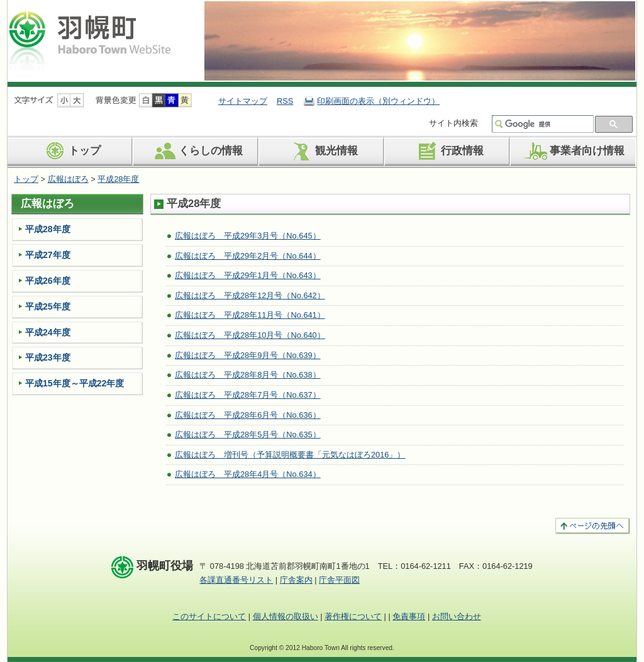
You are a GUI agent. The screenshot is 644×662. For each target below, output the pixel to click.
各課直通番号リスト (236, 580)
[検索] (548, 124)
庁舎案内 (296, 580)
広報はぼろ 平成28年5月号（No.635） (248, 435)
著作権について (353, 616)
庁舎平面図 (339, 580)
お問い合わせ (457, 616)
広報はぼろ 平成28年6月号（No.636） (248, 415)
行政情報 (448, 151)
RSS (285, 101)
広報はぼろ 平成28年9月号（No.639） (248, 355)
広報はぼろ (68, 179)
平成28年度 (118, 179)
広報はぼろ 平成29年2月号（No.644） (248, 256)
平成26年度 (48, 281)
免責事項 (409, 616)
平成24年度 (48, 332)
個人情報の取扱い (286, 616)
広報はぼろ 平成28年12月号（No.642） (250, 295)
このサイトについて (209, 616)
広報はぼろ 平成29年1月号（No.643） (248, 275)
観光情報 (322, 151)
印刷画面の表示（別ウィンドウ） (378, 101)
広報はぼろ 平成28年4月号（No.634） (248, 474)
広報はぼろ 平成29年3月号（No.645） (248, 236)
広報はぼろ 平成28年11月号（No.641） (250, 315)
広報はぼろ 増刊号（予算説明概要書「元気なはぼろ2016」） (290, 455)
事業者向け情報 (573, 151)
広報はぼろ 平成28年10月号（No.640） (250, 335)
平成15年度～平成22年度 (75, 383)
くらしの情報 (197, 151)
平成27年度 (48, 255)
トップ (70, 151)
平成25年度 (48, 306)
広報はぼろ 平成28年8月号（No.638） (248, 375)
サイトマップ (243, 101)
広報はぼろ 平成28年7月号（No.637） (248, 395)
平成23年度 (48, 357)
